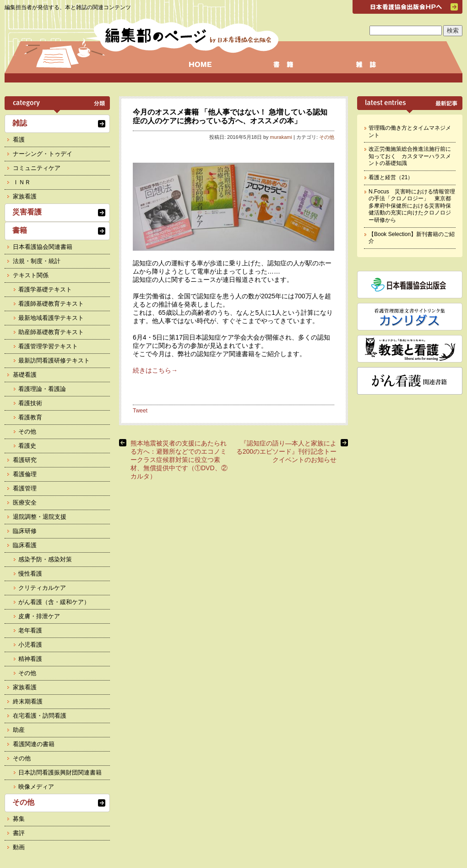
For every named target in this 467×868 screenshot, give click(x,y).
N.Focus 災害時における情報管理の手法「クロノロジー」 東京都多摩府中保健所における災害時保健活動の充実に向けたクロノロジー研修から (412, 206)
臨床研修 (25, 531)
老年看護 (30, 630)
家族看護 (25, 196)
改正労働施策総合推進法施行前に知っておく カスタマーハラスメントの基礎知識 (410, 156)
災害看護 (27, 212)
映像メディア (36, 787)
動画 (19, 847)
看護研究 (25, 460)
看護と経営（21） (391, 177)
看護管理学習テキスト (48, 346)
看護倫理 (25, 474)
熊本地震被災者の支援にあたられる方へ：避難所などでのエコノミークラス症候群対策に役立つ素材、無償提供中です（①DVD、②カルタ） (179, 460)
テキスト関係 (31, 275)
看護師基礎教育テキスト (51, 304)
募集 (19, 819)
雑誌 (20, 123)
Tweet (140, 411)
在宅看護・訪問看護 (40, 716)
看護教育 (30, 417)
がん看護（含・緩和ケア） (54, 602)
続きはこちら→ (155, 370)
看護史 (27, 446)
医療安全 (25, 503)
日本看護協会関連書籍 (43, 247)
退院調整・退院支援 (40, 517)
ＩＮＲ (22, 182)
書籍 (20, 230)
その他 (327, 137)
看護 (19, 140)
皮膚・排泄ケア (39, 616)
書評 (19, 833)
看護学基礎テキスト (45, 289)
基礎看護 (25, 375)
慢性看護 (30, 574)
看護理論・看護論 (42, 389)
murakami (281, 137)
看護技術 (30, 403)
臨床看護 (25, 545)
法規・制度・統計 (37, 261)
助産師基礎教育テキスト (51, 332)
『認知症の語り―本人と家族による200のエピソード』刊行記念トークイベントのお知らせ (286, 451)
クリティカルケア (42, 588)
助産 (19, 730)
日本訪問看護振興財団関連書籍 (60, 772)
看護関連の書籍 (34, 744)
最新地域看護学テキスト (51, 318)
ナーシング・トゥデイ (43, 154)
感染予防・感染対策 (45, 559)
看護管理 (25, 488)
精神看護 (30, 659)
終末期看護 (28, 701)
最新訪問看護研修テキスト (54, 360)
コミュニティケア (37, 168)
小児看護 (30, 645)
